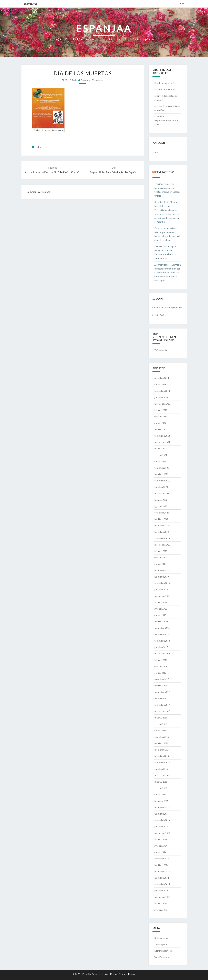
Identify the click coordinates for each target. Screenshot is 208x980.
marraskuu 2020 (162, 493)
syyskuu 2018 (161, 609)
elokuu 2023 (160, 384)
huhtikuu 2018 (161, 621)
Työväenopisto (162, 350)
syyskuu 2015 (161, 788)
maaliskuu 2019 (162, 570)
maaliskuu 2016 (162, 750)
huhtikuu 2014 (161, 865)
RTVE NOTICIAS (165, 172)
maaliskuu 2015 (162, 807)
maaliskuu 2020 (162, 526)
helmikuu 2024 (162, 378)
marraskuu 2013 (162, 897)
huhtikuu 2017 (161, 686)
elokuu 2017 (160, 673)
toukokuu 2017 (162, 679)
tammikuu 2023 (162, 391)
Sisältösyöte (161, 944)
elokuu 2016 (160, 731)
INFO (38, 147)
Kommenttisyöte (163, 951)
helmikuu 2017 (162, 698)
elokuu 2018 (160, 615)
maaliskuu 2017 (162, 692)
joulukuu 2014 (161, 826)
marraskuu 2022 (162, 404)
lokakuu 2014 (161, 839)
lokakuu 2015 (161, 782)
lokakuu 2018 (161, 602)
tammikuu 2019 (162, 583)
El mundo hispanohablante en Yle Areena (166, 120)
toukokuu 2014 (162, 859)
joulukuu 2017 (161, 647)
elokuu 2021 (160, 461)
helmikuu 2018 (162, 634)
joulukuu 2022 (161, 397)
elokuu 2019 (160, 564)
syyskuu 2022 (161, 416)
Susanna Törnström (92, 80)
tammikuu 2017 (162, 705)
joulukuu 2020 (161, 487)
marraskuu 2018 (162, 596)
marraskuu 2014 (162, 833)
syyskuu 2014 (161, 846)
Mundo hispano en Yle (165, 83)
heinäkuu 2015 (161, 801)
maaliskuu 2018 (162, 628)
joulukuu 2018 (161, 589)
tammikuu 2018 (162, 641)
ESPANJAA (30, 4)
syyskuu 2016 (161, 724)
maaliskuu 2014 (162, 871)
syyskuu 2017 (161, 666)
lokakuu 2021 (161, 449)
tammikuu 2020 (162, 538)
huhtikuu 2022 (161, 429)
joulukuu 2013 (161, 891)
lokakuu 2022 (161, 410)
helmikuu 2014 (162, 878)
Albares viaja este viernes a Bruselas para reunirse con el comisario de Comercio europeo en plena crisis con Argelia (168, 273)
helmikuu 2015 (162, 814)
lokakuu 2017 (161, 660)
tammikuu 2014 (162, 884)
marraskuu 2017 (162, 654)
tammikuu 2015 (162, 820)
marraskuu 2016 (162, 711)
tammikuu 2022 (162, 436)
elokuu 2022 (160, 423)
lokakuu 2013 (161, 903)
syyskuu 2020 (161, 506)
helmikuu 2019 (162, 577)
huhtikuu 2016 (161, 743)
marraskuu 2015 (162, 775)
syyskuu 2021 (161, 455)
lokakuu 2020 (161, 500)
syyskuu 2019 (161, 558)
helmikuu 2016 (162, 756)
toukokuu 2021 (162, 468)
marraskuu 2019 (162, 545)
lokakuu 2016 (161, 718)
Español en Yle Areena (165, 89)
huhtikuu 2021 (161, 474)
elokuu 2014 (160, 852)
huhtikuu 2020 (161, 519)
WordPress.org (162, 957)
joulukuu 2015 (161, 769)
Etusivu (181, 4)
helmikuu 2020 (162, 532)
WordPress (111, 974)
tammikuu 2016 (162, 763)
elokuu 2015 (160, 794)
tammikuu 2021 (162, 481)
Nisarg (132, 974)
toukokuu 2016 (162, 737)
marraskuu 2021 (162, 442)
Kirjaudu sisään (162, 938)
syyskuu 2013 (161, 910)
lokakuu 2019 (161, 551)
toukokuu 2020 (162, 513)
